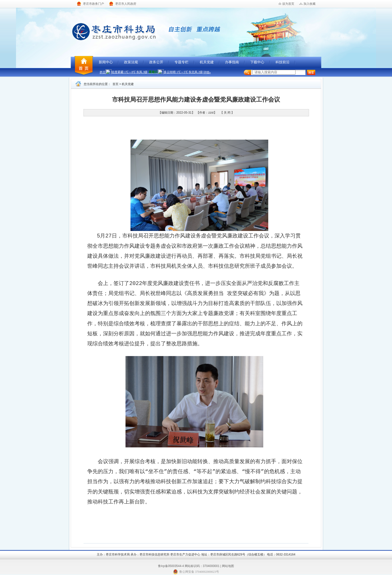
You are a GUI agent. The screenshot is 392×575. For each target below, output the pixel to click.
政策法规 (131, 62)
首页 (115, 84)
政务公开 (156, 62)
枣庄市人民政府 (126, 4)
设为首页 (288, 4)
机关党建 (207, 62)
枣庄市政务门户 (93, 4)
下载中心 (257, 62)
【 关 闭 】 (227, 113)
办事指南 (232, 62)
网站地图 (228, 566)
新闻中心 (106, 62)
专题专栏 (181, 62)
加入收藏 (309, 4)
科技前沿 (282, 62)
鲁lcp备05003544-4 (171, 566)
